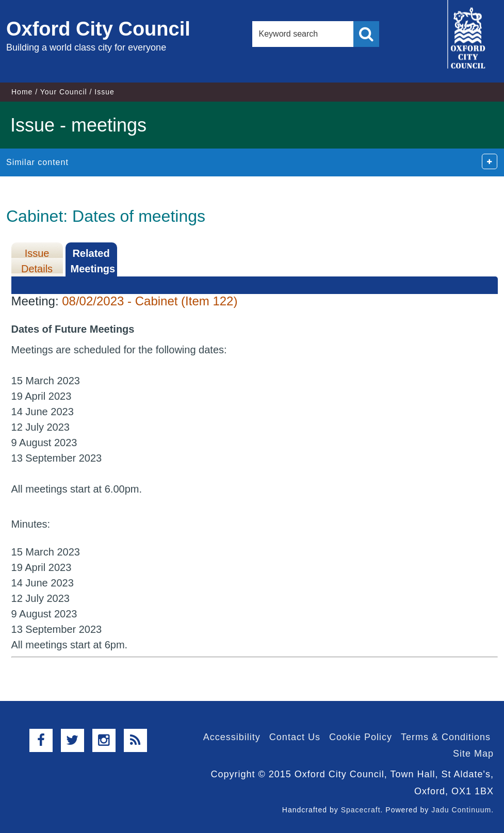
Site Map (473, 754)
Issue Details (37, 261)
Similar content (37, 162)
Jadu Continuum (461, 810)
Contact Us (295, 737)
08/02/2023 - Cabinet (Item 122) (150, 301)
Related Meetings (93, 261)
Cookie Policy (361, 737)
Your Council (64, 92)
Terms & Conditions (446, 737)
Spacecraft (361, 810)
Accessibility (232, 737)
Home (22, 92)
